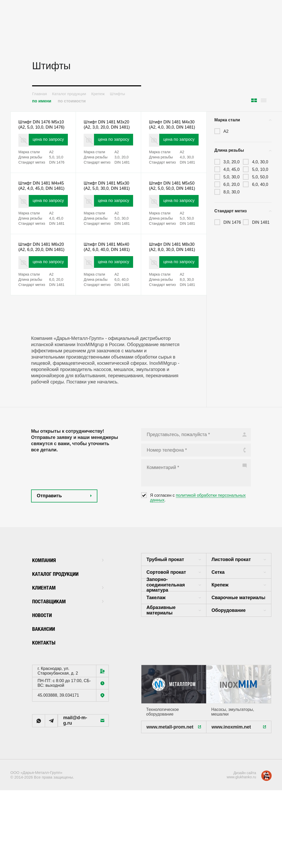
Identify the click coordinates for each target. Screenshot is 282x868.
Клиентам (68, 624)
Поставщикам (68, 637)
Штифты (117, 94)
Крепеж (98, 94)
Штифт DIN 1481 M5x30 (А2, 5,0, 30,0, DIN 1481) (106, 202)
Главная (39, 94)
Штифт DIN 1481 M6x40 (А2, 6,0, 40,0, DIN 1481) (106, 276)
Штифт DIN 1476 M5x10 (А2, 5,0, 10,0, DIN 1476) (41, 129)
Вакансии (46, 665)
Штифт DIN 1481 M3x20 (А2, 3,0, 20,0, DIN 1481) (106, 129)
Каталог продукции (69, 94)
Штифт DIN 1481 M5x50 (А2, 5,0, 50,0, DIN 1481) (171, 202)
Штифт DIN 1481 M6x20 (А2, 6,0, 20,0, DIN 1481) (41, 276)
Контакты (46, 679)
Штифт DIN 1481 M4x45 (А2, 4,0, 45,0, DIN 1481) (41, 202)
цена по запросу (50, 150)
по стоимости (72, 101)
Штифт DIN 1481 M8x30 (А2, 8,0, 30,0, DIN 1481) (171, 276)
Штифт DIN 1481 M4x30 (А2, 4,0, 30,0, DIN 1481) (171, 129)
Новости (44, 651)
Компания (68, 596)
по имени (42, 101)
